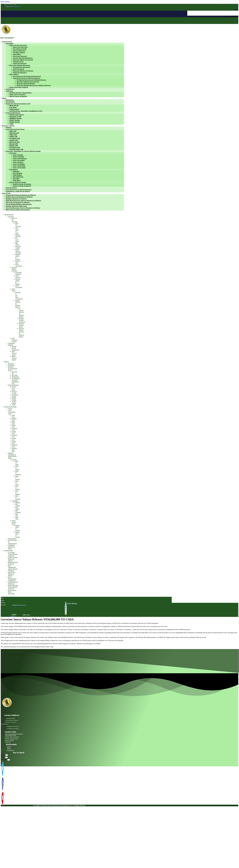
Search (185, 14)
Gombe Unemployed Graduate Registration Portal (14, 734)
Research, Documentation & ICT (18, 104)
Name (3, 755)
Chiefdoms (14, 169)
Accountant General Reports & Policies (21, 195)
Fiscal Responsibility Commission (19, 204)
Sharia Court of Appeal (18, 96)
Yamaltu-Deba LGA (16, 149)
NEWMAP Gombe (16, 118)
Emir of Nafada (19, 164)
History (9, 127)
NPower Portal (9, 740)
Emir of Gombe (19, 160)
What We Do (14, 105)
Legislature (10, 89)
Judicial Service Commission (20, 93)
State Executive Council (19, 87)
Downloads (6, 193)
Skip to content (5, 2)
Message (4, 760)
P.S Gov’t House (19, 52)
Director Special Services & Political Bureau (34, 85)
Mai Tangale (18, 173)
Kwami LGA (14, 144)
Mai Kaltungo (18, 177)
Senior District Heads (18, 182)
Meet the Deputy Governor (20, 65)
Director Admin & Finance (23, 60)
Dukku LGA (13, 136)
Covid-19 (8, 742)
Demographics (11, 188)
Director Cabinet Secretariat (28, 82)
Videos (9, 748)
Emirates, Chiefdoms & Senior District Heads (23, 151)
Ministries (10, 100)
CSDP (11, 124)
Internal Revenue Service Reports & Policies (23, 208)
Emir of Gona (18, 162)
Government (7, 41)
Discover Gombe (8, 126)
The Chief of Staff (20, 49)
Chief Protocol (19, 69)
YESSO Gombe (15, 122)
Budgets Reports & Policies (16, 199)
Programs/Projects (13, 113)
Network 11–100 (15, 116)
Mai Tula (16, 179)
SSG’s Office (14, 74)
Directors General (20, 56)
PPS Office (17, 54)
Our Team (13, 107)
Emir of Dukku (19, 157)
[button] (119, 10)
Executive (10, 43)
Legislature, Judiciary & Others (18, 191)
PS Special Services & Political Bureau (31, 80)
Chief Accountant (20, 63)
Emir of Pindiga (19, 166)
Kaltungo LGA (14, 142)
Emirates (13, 153)
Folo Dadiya (17, 175)
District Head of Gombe (22, 184)
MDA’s (4, 98)
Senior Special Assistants (23, 58)
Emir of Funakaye (20, 158)
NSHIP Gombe (15, 120)
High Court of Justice (18, 94)
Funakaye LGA (15, 138)
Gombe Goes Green (17, 115)
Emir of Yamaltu (19, 168)
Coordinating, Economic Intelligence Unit (26, 111)
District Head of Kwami (22, 186)
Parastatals (10, 102)
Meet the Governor (20, 47)
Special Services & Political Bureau (27, 78)
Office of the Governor (18, 45)
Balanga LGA (14, 133)
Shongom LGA (15, 147)
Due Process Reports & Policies (18, 202)
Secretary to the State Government (27, 76)
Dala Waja (17, 180)
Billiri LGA (13, 135)
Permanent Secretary (22, 67)
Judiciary (9, 91)
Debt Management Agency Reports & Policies (23, 200)
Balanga (16, 171)
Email (3, 757)
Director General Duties (26, 83)
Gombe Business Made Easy (16, 206)
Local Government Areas (15, 129)
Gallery (9, 747)
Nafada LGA (14, 146)
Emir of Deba (18, 155)
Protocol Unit (18, 62)
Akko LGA (13, 131)
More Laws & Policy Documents (18, 210)
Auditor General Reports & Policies (19, 197)
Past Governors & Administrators (19, 189)
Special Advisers (19, 51)
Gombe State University (12, 737)
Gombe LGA (14, 140)
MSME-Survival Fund (11, 739)
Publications (14, 109)
